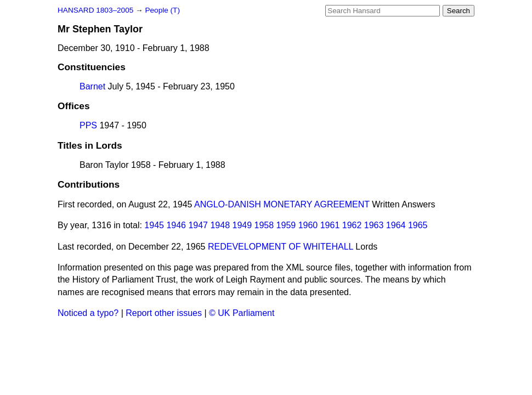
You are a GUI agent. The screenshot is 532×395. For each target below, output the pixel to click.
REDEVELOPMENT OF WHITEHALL (281, 247)
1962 (352, 225)
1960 (308, 225)
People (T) (162, 10)
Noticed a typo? (88, 313)
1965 (418, 225)
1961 (330, 225)
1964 (396, 225)
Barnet (92, 86)
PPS (88, 125)
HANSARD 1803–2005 (95, 10)
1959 (286, 225)
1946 (176, 225)
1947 (198, 225)
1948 (220, 225)
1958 (264, 225)
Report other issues (164, 313)
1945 (154, 225)
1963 (374, 225)
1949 (242, 225)
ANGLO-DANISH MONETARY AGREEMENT (282, 204)
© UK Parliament (242, 313)
